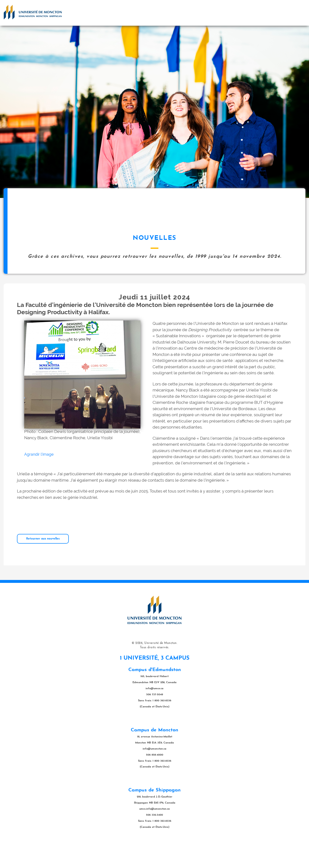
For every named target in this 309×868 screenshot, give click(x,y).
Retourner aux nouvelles (43, 563)
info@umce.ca (154, 713)
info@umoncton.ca (154, 773)
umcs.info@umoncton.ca (154, 833)
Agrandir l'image (39, 479)
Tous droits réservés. (155, 672)
